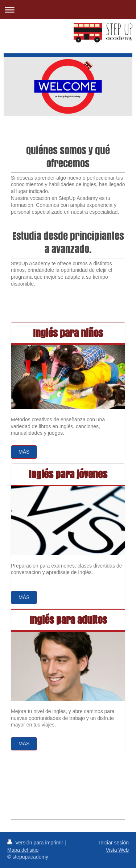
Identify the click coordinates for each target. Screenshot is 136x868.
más (24, 744)
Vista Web (117, 850)
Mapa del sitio (23, 850)
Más (24, 452)
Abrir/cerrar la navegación (68, 10)
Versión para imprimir (36, 843)
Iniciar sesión (114, 843)
